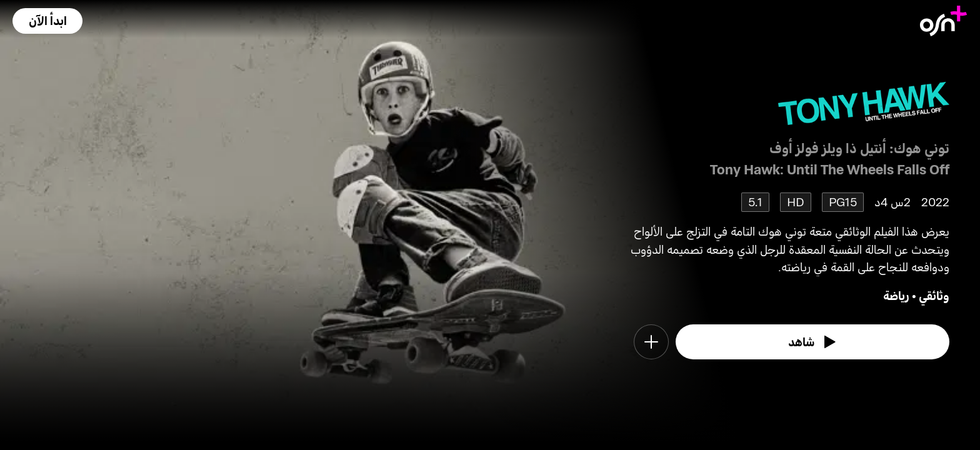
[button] (47, 21)
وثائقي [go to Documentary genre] (934, 295)
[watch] (812, 342)
